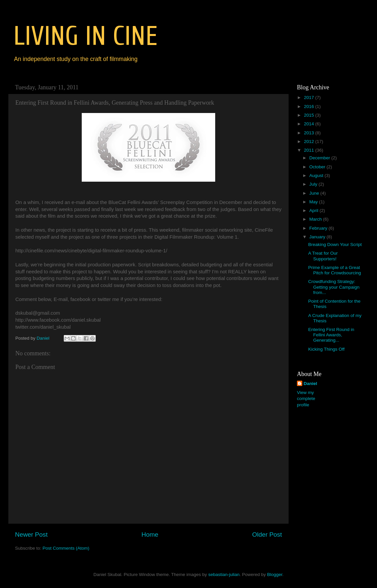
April (314, 210)
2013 (310, 133)
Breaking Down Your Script (335, 244)
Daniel (310, 383)
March (316, 219)
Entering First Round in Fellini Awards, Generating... (331, 335)
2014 (310, 124)
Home (150, 534)
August (317, 175)
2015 (310, 115)
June (315, 193)
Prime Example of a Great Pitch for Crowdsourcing (335, 270)
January (318, 237)
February (319, 228)
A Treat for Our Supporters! (323, 256)
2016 (310, 106)
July (314, 184)
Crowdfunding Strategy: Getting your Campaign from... (334, 287)
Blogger (275, 574)
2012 (310, 141)
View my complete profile (306, 399)
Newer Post (31, 534)
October (318, 167)
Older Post (267, 534)
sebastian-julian (224, 574)
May (314, 202)
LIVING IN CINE (85, 36)
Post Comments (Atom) (66, 548)
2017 (310, 97)
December (320, 158)
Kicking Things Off (326, 349)
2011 (310, 150)
